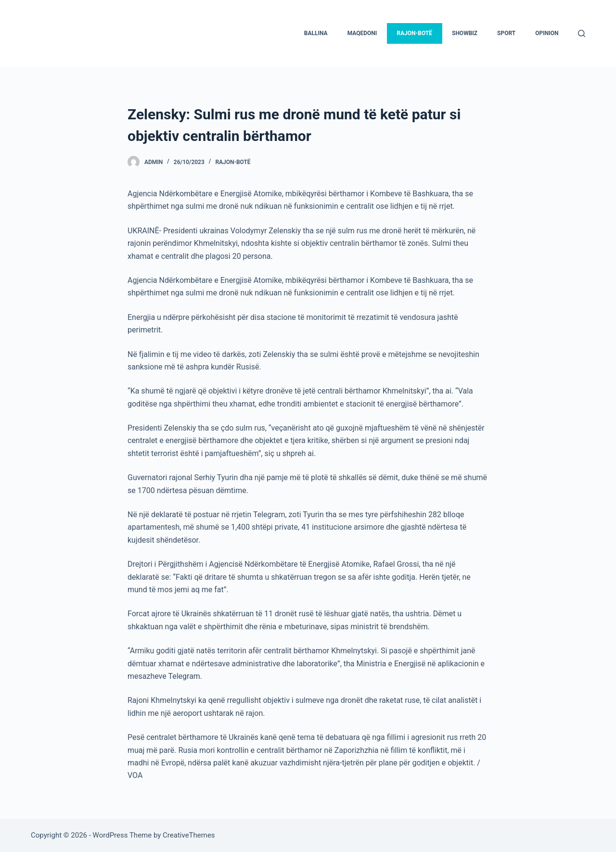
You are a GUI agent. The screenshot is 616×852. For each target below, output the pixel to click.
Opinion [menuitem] (547, 33)
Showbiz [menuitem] (465, 33)
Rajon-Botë (233, 162)
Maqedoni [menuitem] (362, 33)
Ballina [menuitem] (316, 33)
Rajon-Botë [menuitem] (414, 33)
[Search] (582, 33)
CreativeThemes (189, 835)
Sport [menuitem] (506, 33)
